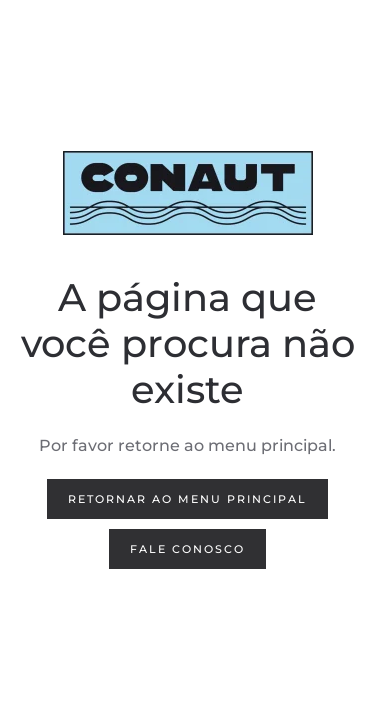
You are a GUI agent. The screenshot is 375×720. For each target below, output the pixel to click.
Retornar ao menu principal (187, 499)
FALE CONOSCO (187, 549)
